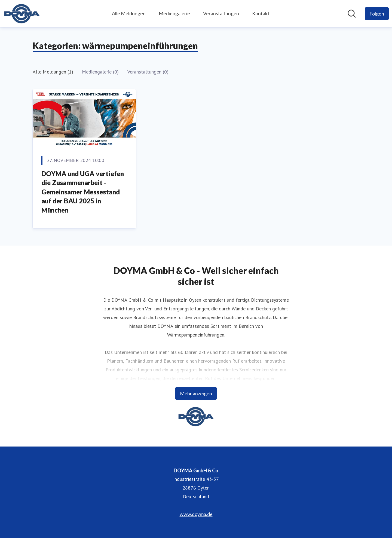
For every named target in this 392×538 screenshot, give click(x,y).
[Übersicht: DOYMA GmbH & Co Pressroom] (22, 14)
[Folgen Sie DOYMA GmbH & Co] (377, 14)
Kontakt (261, 13)
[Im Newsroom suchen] (352, 14)
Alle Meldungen (129, 13)
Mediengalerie (174, 13)
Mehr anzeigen (196, 393)
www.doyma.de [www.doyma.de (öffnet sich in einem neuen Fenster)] (196, 514)
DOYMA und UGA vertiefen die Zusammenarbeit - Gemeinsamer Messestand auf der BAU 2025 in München (83, 192)
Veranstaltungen (221, 13)
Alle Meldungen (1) (53, 72)
